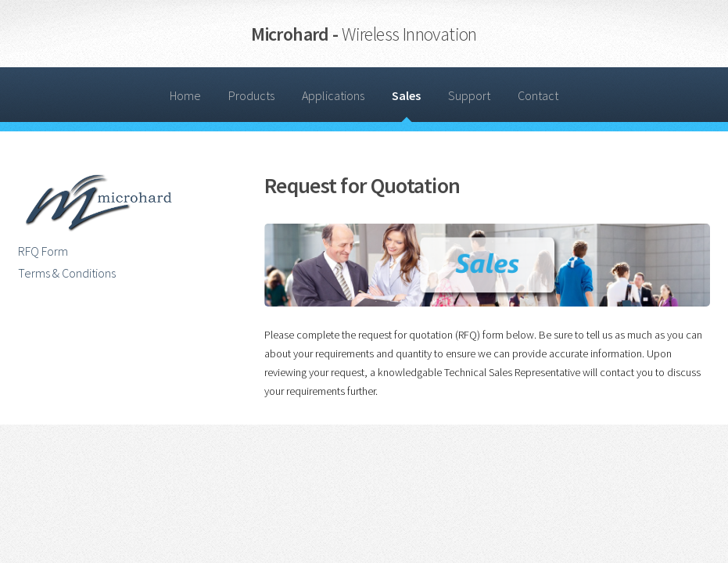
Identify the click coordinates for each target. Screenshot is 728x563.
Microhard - (364, 34)
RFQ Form (43, 251)
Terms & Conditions (67, 273)
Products (251, 95)
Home (185, 95)
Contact (538, 95)
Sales (406, 95)
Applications (333, 95)
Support (469, 95)
